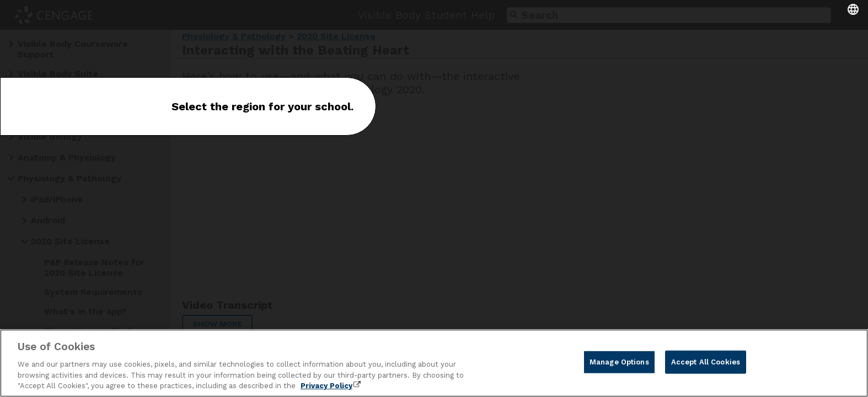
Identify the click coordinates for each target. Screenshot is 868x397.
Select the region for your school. (262, 106)
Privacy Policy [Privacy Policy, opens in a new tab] (326, 386)
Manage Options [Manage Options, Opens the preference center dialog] (619, 362)
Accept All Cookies (706, 362)
